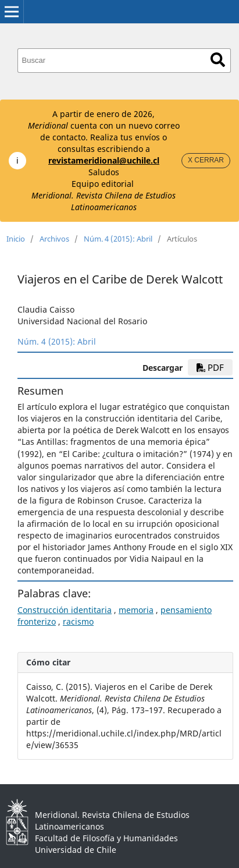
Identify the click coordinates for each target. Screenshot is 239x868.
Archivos (54, 239)
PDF (210, 367)
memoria (136, 610)
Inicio (16, 239)
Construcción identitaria (65, 610)
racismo (78, 621)
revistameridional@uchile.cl (104, 160)
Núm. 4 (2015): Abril (118, 239)
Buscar (218, 60)
